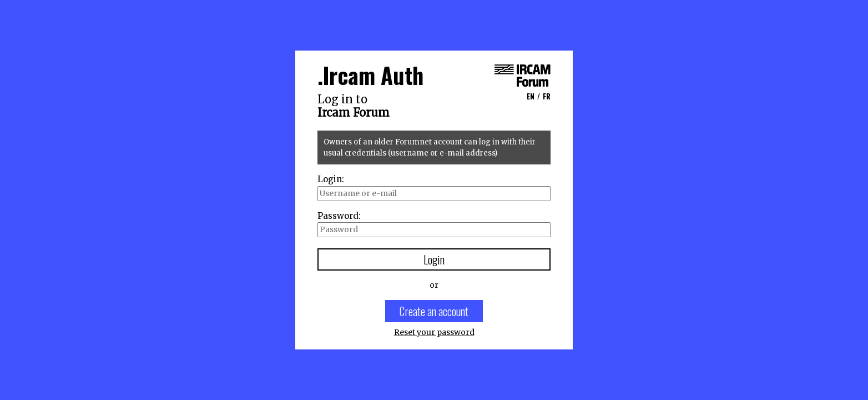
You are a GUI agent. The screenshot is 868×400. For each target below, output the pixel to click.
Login (434, 259)
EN (531, 96)
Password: (339, 216)
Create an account (434, 311)
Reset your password (434, 332)
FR (547, 96)
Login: (331, 179)
